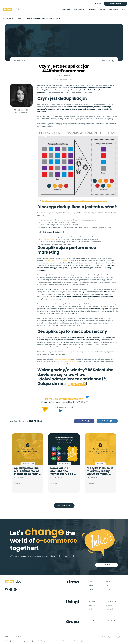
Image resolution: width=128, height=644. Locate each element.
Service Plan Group (112, 621)
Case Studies (110, 609)
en (100, 4)
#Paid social (91, 483)
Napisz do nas (116, 3)
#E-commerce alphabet (61, 79)
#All (71, 79)
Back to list (64, 506)
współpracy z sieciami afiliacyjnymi (57, 261)
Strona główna (8, 19)
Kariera (108, 581)
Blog (123, 9)
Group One (92, 621)
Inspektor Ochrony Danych (79, 641)
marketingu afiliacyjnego (62, 359)
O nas (90, 581)
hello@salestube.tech (64, 407)
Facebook (84, 421)
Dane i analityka (79, 9)
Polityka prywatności (44, 641)
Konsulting (93, 9)
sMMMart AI (109, 605)
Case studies (113, 9)
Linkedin (107, 421)
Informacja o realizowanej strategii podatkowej (19, 641)
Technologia (65, 9)
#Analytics (18, 483)
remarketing (45, 347)
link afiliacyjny (69, 275)
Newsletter (92, 585)
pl (96, 4)
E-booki (91, 589)
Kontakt (108, 589)
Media (103, 9)
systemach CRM (48, 239)
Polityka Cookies (61, 641)
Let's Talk (107, 565)
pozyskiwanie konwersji (70, 362)
